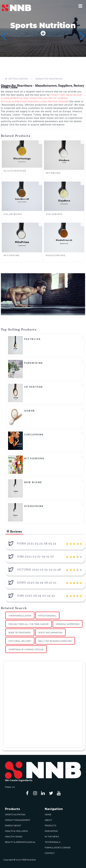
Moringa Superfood (68, 624)
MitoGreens (34, 459)
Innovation (51, 831)
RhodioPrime (56, 255)
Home (48, 815)
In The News (52, 837)
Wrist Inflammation (50, 633)
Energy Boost (13, 826)
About (48, 820)
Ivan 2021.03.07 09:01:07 (36, 557)
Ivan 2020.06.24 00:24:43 (36, 596)
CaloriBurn (13, 214)
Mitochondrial (47, 616)
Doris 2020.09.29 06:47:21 (37, 583)
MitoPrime (12, 255)
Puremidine (34, 363)
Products (50, 826)
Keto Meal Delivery (20, 641)
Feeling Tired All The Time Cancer (29, 624)
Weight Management (18, 820)
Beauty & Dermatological (20, 842)
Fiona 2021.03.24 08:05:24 (37, 544)
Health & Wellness (16, 831)
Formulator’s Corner (58, 848)
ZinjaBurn (54, 214)
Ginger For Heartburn (49, 79)
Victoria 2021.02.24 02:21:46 (39, 570)
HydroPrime (34, 506)
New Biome (33, 482)
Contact (50, 853)
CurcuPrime (34, 435)
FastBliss (32, 339)
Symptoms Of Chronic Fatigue (26, 649)
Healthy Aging (14, 837)
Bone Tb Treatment (20, 633)
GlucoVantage (15, 171)
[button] (80, 6)
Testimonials (52, 842)
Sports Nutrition (15, 815)
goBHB (30, 411)
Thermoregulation (20, 616)
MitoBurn (53, 173)
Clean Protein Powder (54, 102)
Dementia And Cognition (26, 98)
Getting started (18, 79)
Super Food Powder (25, 102)
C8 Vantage (34, 387)
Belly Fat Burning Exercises (55, 641)
